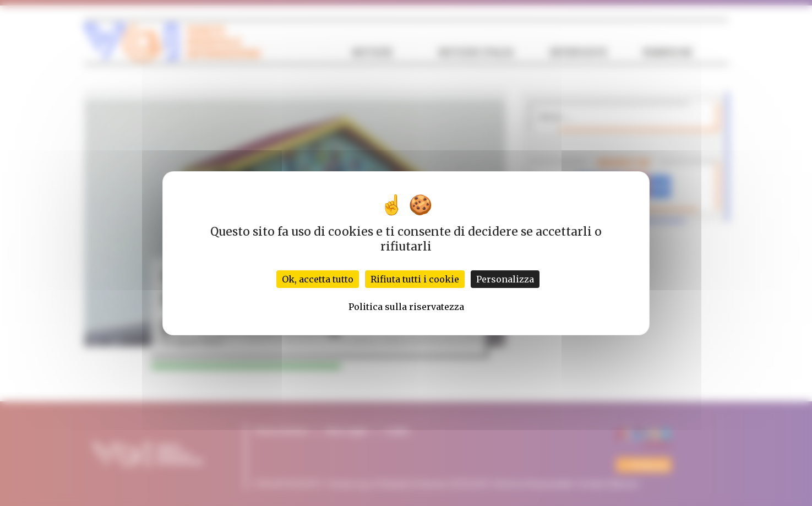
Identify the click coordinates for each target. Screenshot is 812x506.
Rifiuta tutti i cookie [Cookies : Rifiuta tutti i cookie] (415, 279)
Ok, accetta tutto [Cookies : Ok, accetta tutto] (318, 279)
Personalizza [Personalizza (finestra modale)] (505, 279)
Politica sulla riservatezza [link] (406, 307)
